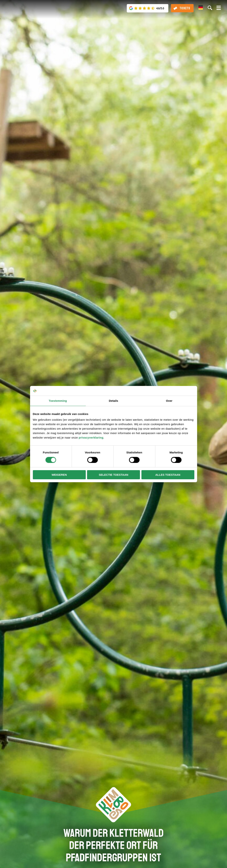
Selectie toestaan (113, 475)
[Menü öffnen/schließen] (219, 9)
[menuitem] (201, 7)
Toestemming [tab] (58, 401)
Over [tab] (169, 401)
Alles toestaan (168, 475)
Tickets (185, 8)
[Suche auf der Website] (210, 8)
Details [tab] (114, 401)
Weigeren (59, 475)
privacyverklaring (91, 438)
